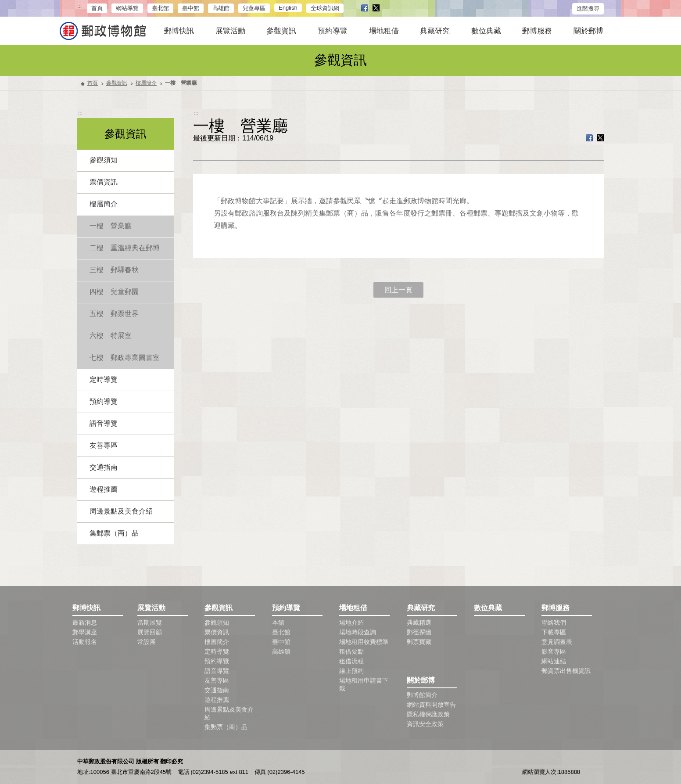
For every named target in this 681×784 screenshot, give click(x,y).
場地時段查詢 (358, 632)
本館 (278, 622)
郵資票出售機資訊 (566, 671)
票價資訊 (104, 182)
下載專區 (554, 632)
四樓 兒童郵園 (114, 292)
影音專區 (554, 651)
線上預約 (351, 671)
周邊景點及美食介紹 (121, 511)
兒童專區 (254, 8)
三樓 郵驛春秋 (114, 270)
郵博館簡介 (422, 695)
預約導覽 (333, 31)
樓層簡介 (146, 83)
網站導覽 (127, 8)
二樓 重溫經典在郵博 (125, 248)
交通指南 (104, 467)
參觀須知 (104, 160)
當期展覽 (150, 622)
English (288, 8)
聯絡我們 (554, 622)
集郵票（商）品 (114, 533)
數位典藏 (486, 31)
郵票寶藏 (419, 642)
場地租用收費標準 (364, 642)
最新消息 (85, 622)
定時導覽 (104, 379)
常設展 (147, 642)
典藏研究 (435, 31)
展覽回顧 (150, 632)
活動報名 (85, 642)
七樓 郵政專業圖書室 (125, 358)
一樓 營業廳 (111, 226)
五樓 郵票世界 (114, 314)
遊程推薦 (104, 489)
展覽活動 (230, 31)
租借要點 (351, 651)
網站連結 (554, 661)
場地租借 (384, 31)
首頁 (97, 8)
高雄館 (221, 8)
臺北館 (160, 8)
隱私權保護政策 (428, 714)
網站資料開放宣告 (431, 705)
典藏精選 (419, 622)
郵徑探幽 (419, 632)
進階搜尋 (588, 9)
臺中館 (191, 8)
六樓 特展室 (111, 336)
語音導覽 (104, 423)
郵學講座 (85, 632)
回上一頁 (398, 290)
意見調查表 (557, 642)
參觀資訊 (281, 31)
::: (79, 6)
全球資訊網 (325, 8)
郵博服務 (537, 31)
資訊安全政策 (425, 724)
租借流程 (351, 661)
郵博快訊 (179, 31)
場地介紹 (351, 622)
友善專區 (104, 445)
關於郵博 (588, 31)
